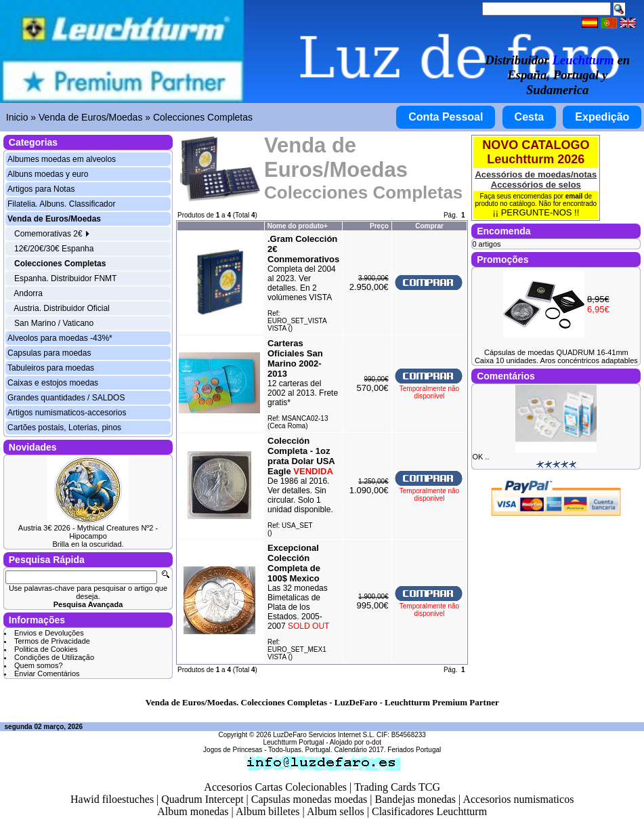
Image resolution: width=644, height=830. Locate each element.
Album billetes (268, 811)
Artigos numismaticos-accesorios (67, 413)
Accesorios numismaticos (518, 799)
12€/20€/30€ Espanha (54, 249)
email (574, 196)
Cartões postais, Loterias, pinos (64, 428)
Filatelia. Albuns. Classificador (61, 204)
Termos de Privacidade (52, 641)
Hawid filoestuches (112, 799)
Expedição (602, 117)
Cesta (530, 117)
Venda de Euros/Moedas (90, 117)
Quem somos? (39, 665)
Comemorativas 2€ (52, 234)
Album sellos (336, 811)
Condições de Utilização (54, 657)
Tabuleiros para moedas (51, 368)
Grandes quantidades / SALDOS (66, 398)
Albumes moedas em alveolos (62, 159)
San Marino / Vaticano (54, 323)
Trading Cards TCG (397, 787)
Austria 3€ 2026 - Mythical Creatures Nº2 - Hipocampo (88, 532)
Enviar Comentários (47, 673)
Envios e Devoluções (49, 633)
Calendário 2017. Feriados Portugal (387, 750)
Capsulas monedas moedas (309, 799)
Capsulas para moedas (49, 353)
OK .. (480, 457)
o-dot (373, 742)
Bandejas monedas (416, 799)
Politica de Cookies (46, 649)
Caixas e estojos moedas (53, 383)
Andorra (28, 293)
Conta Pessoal (446, 117)
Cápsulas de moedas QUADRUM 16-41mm (556, 352)
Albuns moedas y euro (48, 174)
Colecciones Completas (203, 117)
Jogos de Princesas (233, 750)
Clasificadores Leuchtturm (429, 811)
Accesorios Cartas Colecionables (275, 787)
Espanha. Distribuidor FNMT (65, 278)
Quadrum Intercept (202, 799)
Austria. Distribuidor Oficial (61, 308)
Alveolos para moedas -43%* (60, 338)
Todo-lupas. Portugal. (300, 750)
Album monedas (193, 811)
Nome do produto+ (298, 226)
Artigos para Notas (41, 189)
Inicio (17, 117)
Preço (379, 226)
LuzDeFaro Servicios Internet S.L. (324, 735)
